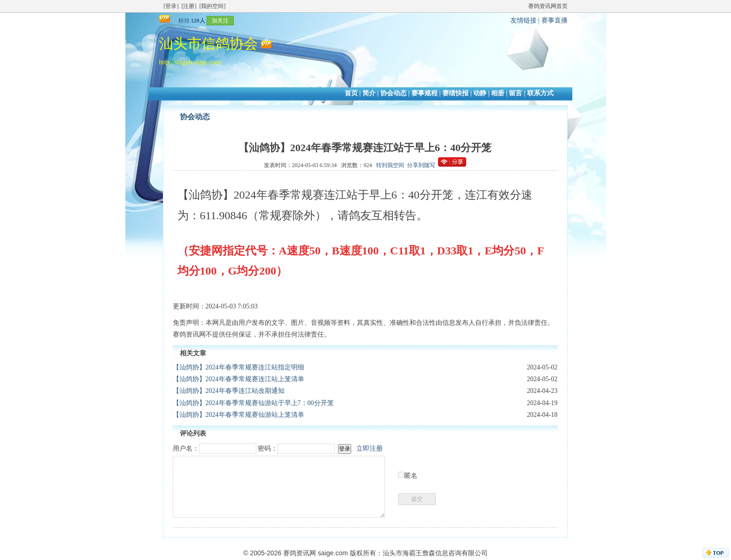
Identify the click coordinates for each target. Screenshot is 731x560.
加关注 (220, 21)
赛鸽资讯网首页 (548, 6)
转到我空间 (390, 165)
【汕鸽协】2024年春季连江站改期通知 (229, 391)
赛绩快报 (455, 93)
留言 (516, 93)
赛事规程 (424, 93)
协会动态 (393, 93)
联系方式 (540, 93)
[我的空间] (213, 6)
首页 (351, 93)
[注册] (189, 6)
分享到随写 (421, 165)
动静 (480, 93)
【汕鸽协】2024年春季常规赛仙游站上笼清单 (239, 415)
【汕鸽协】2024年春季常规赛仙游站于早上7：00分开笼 (253, 403)
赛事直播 (554, 20)
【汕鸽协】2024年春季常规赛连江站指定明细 (239, 367)
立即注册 (369, 449)
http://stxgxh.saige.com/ (191, 62)
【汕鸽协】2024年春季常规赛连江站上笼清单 (239, 379)
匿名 (411, 476)
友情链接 (523, 20)
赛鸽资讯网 (300, 553)
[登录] (171, 6)
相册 (498, 93)
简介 (369, 93)
